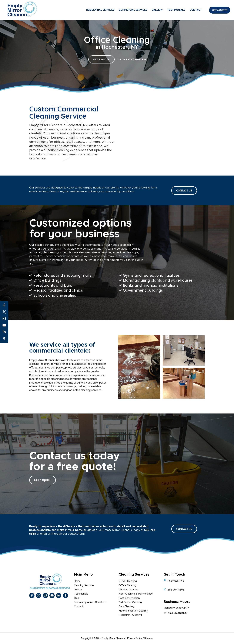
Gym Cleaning (126, 606)
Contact (196, 10)
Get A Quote (220, 10)
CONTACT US (184, 190)
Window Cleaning (129, 590)
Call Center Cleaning (130, 602)
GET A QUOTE (101, 59)
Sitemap (149, 638)
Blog (77, 598)
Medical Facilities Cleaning (133, 611)
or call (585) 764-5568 (132, 59)
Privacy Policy (135, 638)
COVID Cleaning (128, 581)
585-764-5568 (176, 590)
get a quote (43, 480)
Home (77, 581)
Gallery (157, 10)
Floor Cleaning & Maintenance (136, 594)
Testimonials (176, 10)
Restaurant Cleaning (130, 615)
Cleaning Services (84, 585)
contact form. (77, 534)
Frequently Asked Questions (90, 602)
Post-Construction (129, 598)
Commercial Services (133, 10)
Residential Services (100, 10)
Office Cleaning (128, 585)
